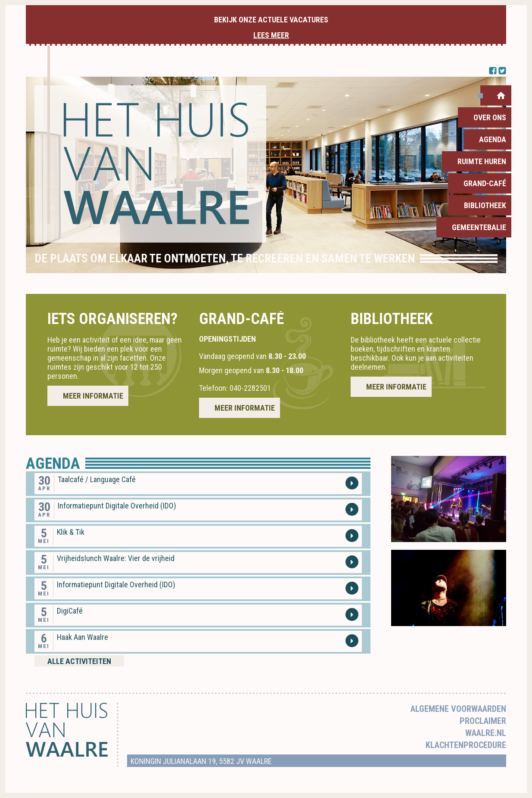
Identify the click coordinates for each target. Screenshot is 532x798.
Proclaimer (483, 721)
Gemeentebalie (479, 227)
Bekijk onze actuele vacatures (271, 27)
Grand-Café (485, 183)
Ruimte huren (482, 161)
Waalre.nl (486, 733)
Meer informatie (93, 396)
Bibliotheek (485, 205)
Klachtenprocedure (466, 745)
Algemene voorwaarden (458, 709)
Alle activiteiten (79, 661)
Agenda (493, 139)
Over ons (490, 117)
